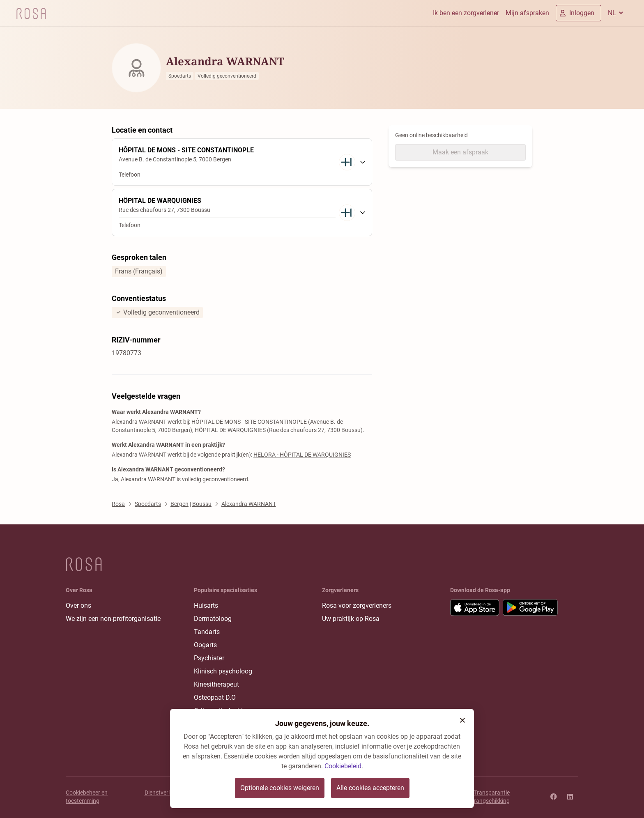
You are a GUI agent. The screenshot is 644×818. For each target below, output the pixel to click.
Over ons (78, 605)
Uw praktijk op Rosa (351, 619)
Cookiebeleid (343, 766)
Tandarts (207, 632)
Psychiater (209, 658)
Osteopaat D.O (215, 697)
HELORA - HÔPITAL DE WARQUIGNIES (302, 455)
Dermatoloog (213, 619)
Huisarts (206, 605)
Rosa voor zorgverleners (357, 605)
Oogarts (205, 645)
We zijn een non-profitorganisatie (113, 619)
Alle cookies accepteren (370, 788)
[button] (462, 720)
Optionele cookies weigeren (280, 788)
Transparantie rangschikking (492, 797)
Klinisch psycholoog (223, 671)
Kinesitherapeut (216, 684)
